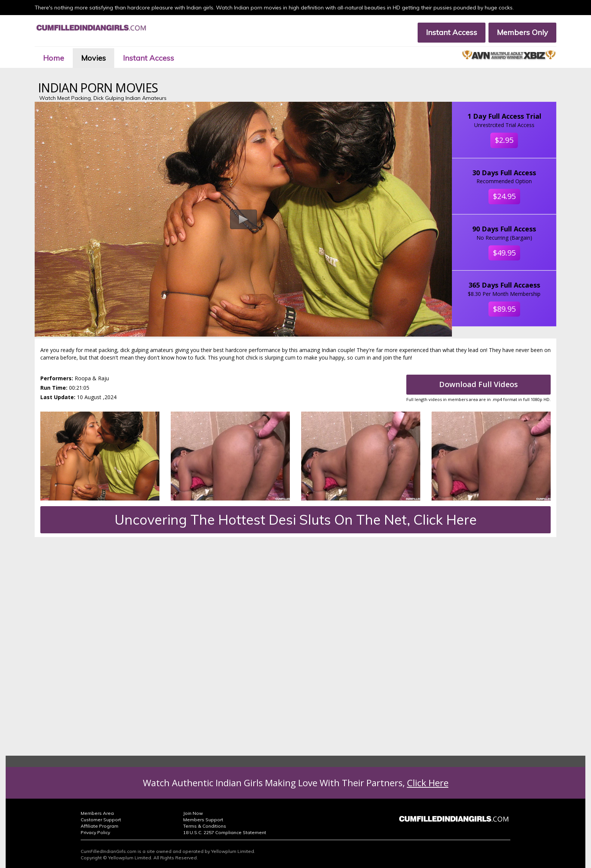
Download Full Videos (478, 384)
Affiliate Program (100, 826)
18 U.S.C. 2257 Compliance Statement (225, 832)
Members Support (203, 820)
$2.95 (504, 140)
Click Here (428, 783)
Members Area (97, 813)
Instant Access (452, 32)
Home (54, 58)
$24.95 (504, 196)
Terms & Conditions (205, 826)
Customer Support (101, 820)
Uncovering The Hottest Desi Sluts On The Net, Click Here (296, 520)
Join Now (193, 813)
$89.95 (504, 309)
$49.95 (504, 253)
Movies (93, 58)
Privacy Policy (95, 832)
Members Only (522, 32)
